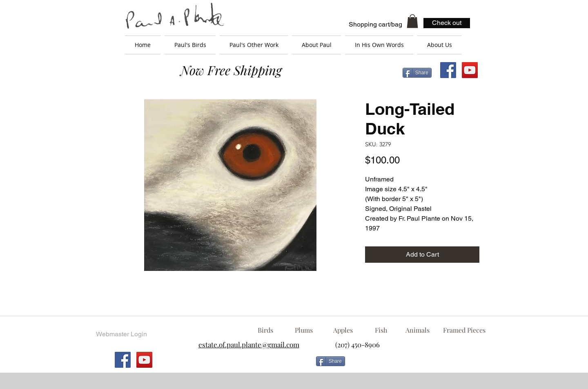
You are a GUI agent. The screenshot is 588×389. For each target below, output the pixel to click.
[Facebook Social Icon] (448, 70)
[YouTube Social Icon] (470, 70)
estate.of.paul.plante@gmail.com (249, 344)
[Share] (417, 73)
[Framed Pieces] (464, 330)
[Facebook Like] (414, 364)
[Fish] (381, 330)
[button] (412, 21)
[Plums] (304, 330)
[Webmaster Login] (121, 334)
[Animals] (417, 330)
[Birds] (265, 330)
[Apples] (343, 330)
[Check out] (447, 23)
